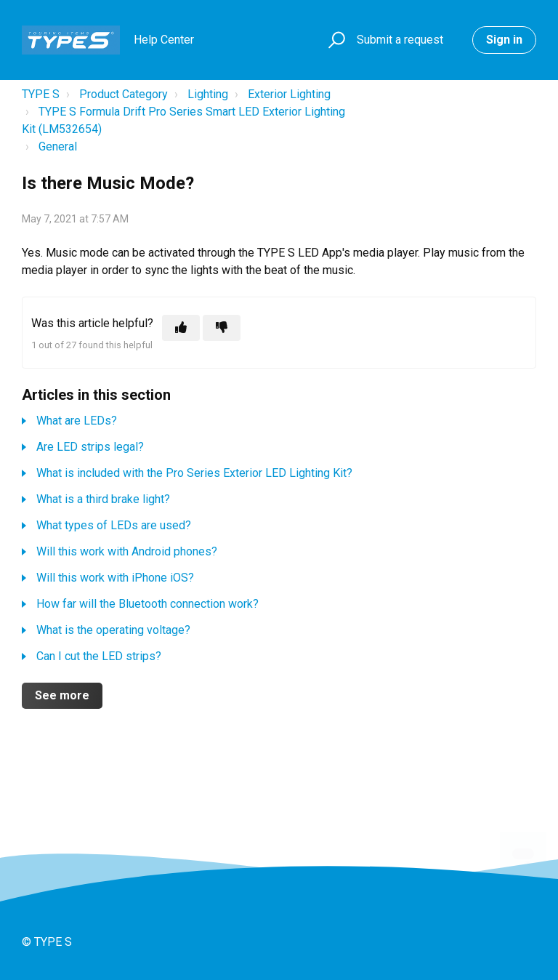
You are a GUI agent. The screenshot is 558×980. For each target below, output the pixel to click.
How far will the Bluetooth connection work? (147, 604)
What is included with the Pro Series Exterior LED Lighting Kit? (194, 473)
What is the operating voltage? (113, 630)
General (58, 146)
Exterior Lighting (289, 94)
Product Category (124, 94)
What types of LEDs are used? (114, 525)
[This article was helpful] (181, 328)
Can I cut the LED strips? (99, 656)
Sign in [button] (504, 40)
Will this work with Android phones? (127, 551)
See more (62, 695)
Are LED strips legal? (90, 447)
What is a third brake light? (103, 499)
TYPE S (41, 94)
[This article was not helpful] (222, 328)
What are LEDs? (77, 421)
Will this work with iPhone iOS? (115, 578)
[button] (335, 40)
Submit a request (400, 40)
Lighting (208, 94)
